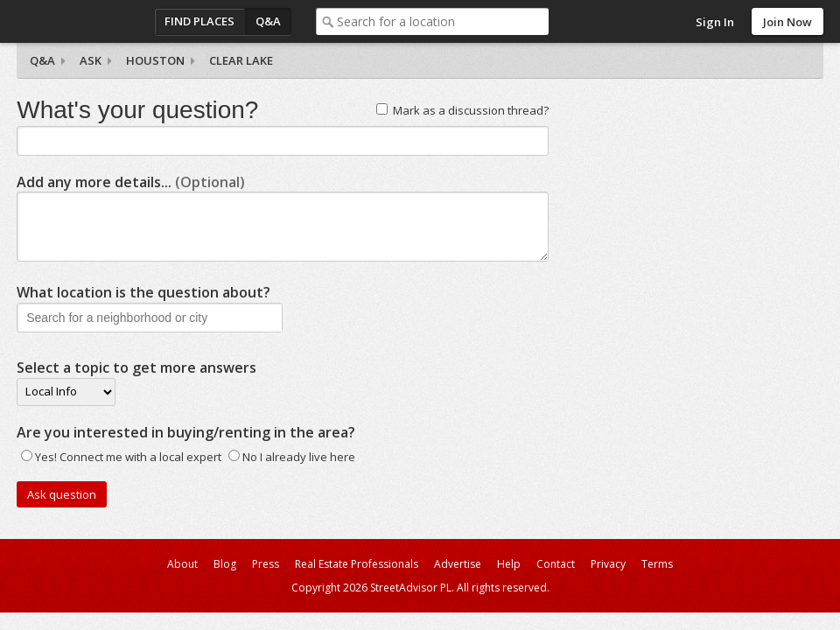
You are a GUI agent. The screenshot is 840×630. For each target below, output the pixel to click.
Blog (225, 564)
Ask (91, 60)
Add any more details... (131, 182)
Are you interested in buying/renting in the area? (186, 432)
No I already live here (299, 457)
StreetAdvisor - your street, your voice (87, 21)
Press (266, 564)
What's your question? (137, 110)
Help (509, 564)
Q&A (268, 21)
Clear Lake (241, 60)
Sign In (715, 22)
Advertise (458, 564)
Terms (657, 564)
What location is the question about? (143, 292)
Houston (155, 60)
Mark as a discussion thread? (471, 110)
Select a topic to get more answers (136, 367)
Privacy (608, 564)
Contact (556, 564)
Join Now (787, 22)
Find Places (199, 21)
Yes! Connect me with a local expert (128, 457)
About (182, 564)
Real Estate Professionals (357, 564)
